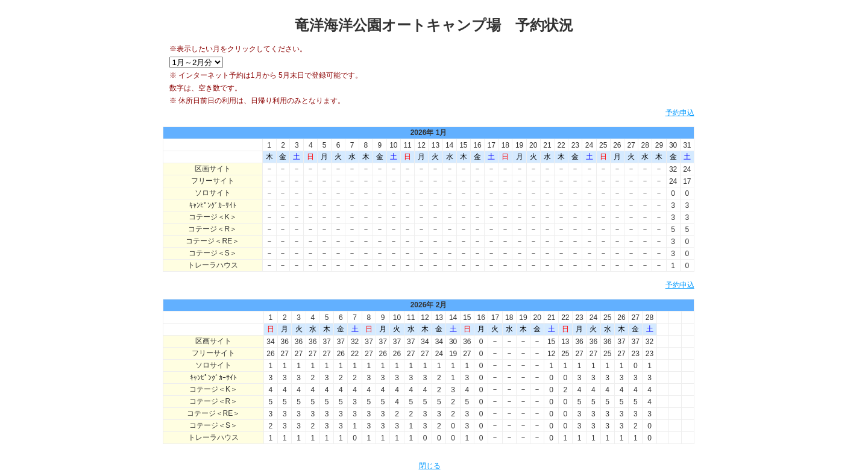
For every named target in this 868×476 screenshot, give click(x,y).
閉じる (430, 466)
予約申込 (680, 113)
